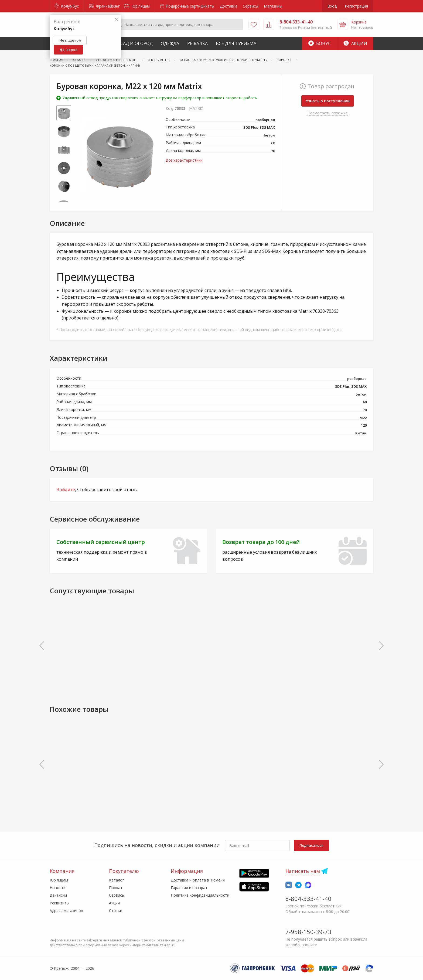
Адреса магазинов (66, 911)
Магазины (273, 6)
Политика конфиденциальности (200, 895)
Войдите (66, 489)
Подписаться (311, 845)
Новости (58, 888)
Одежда (170, 43)
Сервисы (251, 6)
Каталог (117, 880)
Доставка (229, 6)
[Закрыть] (116, 20)
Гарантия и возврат (189, 888)
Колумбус (67, 6)
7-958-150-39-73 (308, 932)
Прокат (116, 888)
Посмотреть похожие (328, 113)
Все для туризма (236, 43)
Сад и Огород (137, 43)
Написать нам (303, 871)
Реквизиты (59, 903)
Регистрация (356, 6)
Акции (355, 43)
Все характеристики (184, 160)
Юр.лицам (137, 6)
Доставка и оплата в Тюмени (198, 880)
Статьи (116, 911)
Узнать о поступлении (328, 101)
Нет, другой (70, 40)
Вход (332, 6)
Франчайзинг (104, 6)
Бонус (320, 43)
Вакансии (58, 895)
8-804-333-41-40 (308, 899)
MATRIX (196, 108)
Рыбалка (197, 43)
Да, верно (68, 50)
